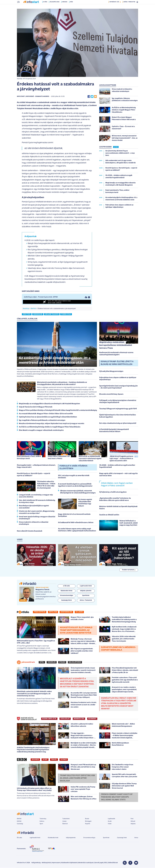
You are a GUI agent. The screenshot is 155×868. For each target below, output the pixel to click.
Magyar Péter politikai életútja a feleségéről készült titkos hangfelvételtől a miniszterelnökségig (58, 411)
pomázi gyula (66, 314)
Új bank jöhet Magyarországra (111, 372)
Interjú (64, 821)
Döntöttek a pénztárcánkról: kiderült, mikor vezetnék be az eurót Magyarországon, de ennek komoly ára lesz (34, 694)
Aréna (136, 838)
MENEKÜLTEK (79, 719)
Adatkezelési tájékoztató (69, 863)
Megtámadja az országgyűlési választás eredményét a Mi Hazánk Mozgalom (49, 404)
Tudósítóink (66, 819)
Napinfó (88, 824)
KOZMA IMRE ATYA (49, 719)
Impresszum (56, 863)
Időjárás (133, 824)
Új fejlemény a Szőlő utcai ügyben (113, 492)
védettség (27, 314)
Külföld (19, 821)
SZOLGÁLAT (65, 719)
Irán (73, 6)
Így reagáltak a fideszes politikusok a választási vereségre (42, 421)
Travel (54, 760)
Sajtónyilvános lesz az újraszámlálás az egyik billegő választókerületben (48, 417)
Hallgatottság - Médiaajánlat (41, 863)
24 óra (47, 6)
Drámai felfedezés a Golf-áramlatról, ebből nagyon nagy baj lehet (129, 523)
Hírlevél (133, 821)
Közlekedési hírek (53, 838)
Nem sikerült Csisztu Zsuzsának (30, 531)
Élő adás (67, 586)
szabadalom (38, 314)
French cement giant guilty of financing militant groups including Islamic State (117, 797)
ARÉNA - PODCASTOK (129, 6)
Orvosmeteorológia (89, 838)
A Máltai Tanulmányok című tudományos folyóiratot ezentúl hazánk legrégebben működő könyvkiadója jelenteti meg (33, 750)
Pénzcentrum (40, 612)
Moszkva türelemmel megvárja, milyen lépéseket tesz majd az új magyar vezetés (52, 424)
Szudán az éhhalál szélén (109, 515)
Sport (45, 760)
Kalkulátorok (75, 662)
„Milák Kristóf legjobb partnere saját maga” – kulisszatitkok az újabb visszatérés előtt (121, 459)
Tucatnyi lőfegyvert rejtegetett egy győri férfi (118, 409)
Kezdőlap (26, 309)
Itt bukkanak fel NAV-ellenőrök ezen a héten (76, 523)
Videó (110, 824)
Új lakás (79, 612)
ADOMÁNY (92, 719)
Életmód (65, 824)
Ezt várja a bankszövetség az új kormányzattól (118, 423)
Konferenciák (66, 612)
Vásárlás (52, 662)
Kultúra (42, 821)
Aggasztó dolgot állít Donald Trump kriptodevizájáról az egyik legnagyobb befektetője (76, 630)
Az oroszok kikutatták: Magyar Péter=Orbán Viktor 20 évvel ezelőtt (46, 414)
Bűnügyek (88, 821)
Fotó (132, 819)
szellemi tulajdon (52, 314)
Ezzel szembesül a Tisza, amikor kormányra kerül (29, 458)
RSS (106, 863)
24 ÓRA (116, 147)
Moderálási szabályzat (86, 863)
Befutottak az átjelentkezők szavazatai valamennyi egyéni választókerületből (90, 459)
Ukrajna (66, 6)
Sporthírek (106, 838)
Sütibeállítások (113, 863)
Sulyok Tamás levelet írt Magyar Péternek (36, 407)
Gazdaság (20, 824)
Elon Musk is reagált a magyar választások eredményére (41, 430)
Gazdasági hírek (122, 838)
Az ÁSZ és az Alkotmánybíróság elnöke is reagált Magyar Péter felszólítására (50, 427)
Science (64, 760)
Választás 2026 (56, 6)
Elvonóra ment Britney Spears (111, 394)
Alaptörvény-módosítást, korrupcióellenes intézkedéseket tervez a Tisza (116, 345)
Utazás (62, 662)
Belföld (33, 309)
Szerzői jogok (99, 863)
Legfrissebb (111, 819)
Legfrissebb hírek (35, 838)
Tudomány (43, 819)
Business (35, 760)
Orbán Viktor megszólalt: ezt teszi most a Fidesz (59, 458)
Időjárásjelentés (71, 838)
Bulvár (87, 819)
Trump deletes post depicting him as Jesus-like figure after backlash (77, 778)
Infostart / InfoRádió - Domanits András (33, 97)
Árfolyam (53, 612)
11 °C (136, 2)
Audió (110, 821)
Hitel (42, 662)
